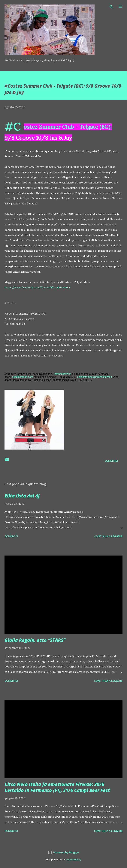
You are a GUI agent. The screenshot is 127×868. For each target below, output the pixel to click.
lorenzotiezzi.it (62, 374)
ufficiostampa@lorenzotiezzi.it (94, 377)
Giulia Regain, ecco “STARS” (35, 640)
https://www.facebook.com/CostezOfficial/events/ (37, 287)
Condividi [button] (111, 461)
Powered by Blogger (64, 852)
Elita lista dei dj (22, 496)
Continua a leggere (108, 536)
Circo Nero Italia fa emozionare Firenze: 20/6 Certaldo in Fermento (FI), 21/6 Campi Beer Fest (57, 787)
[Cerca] (111, 7)
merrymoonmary (74, 860)
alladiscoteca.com (22, 377)
